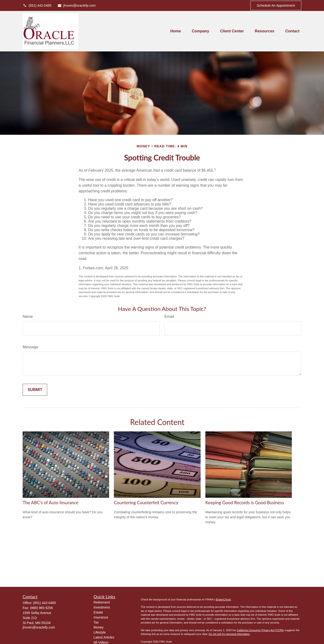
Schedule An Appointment (276, 5)
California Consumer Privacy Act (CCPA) (260, 630)
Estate (98, 612)
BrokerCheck (223, 599)
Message (30, 347)
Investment (102, 607)
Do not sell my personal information (229, 634)
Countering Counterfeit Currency (146, 503)
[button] (176, 31)
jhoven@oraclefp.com (77, 5)
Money (99, 627)
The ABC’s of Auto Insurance (51, 503)
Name (28, 317)
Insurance (101, 617)
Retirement (102, 602)
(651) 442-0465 (37, 5)
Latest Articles (104, 637)
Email (169, 317)
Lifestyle (100, 632)
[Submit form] (35, 390)
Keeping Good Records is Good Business (245, 503)
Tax (96, 622)
